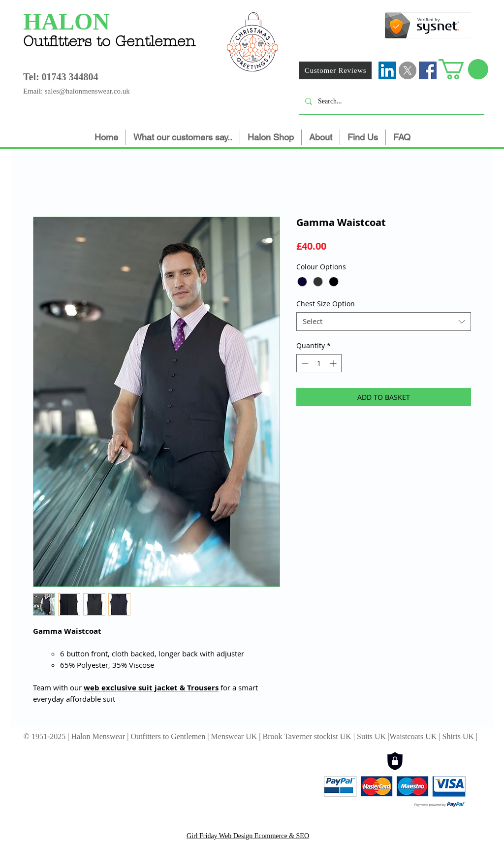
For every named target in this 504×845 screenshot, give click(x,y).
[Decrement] (304, 363)
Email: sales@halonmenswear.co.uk (77, 91)
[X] (408, 70)
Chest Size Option (326, 304)
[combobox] (384, 322)
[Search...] (391, 101)
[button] (463, 69)
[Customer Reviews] (335, 70)
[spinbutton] (319, 363)
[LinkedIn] (387, 70)
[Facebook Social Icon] (428, 70)
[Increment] (334, 363)
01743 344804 (70, 77)
